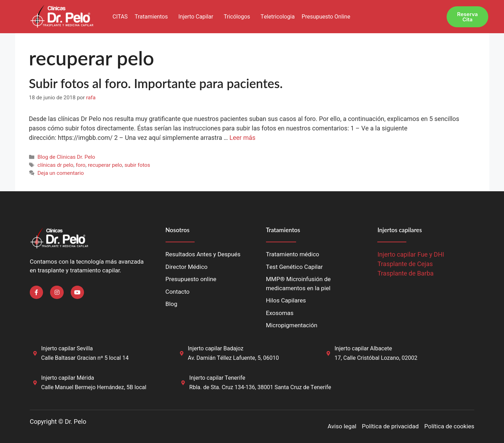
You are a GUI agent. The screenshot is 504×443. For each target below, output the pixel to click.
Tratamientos (151, 17)
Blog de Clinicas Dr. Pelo (66, 157)
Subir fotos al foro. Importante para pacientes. (156, 83)
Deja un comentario (61, 173)
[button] (153, 17)
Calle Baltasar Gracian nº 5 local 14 (85, 358)
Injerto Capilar (196, 17)
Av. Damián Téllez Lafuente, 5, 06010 (233, 358)
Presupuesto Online (326, 17)
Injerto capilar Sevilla (67, 349)
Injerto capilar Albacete (363, 349)
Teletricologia (278, 17)
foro (80, 165)
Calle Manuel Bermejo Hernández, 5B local (94, 387)
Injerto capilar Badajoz (216, 349)
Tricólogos (237, 17)
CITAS (120, 17)
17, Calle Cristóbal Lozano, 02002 (376, 358)
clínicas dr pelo (55, 165)
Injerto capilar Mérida (68, 378)
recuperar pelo (105, 165)
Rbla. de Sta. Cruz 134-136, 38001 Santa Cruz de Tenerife (260, 387)
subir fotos (137, 165)
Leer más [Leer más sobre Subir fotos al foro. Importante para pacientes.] (243, 138)
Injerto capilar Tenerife (217, 378)
